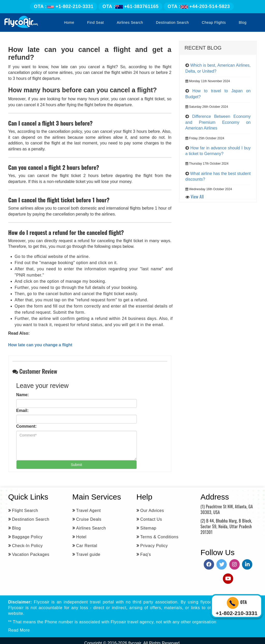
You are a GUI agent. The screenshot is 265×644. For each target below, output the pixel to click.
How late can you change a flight (40, 345)
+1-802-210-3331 (64, 6)
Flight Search (25, 511)
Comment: (26, 426)
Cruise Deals (89, 519)
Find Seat (95, 22)
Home (69, 22)
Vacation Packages (31, 554)
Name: (23, 395)
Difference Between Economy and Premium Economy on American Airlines (218, 122)
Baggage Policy (27, 537)
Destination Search (172, 22)
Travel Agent (89, 511)
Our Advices (152, 511)
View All (197, 197)
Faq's (146, 554)
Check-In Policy (28, 546)
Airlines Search (130, 22)
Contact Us (151, 519)
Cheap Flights (214, 22)
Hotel (81, 537)
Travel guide (88, 554)
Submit (77, 465)
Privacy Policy (154, 546)
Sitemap (148, 528)
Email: (22, 411)
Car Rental (87, 546)
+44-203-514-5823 (199, 6)
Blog (243, 22)
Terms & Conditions (160, 537)
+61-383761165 (130, 6)
